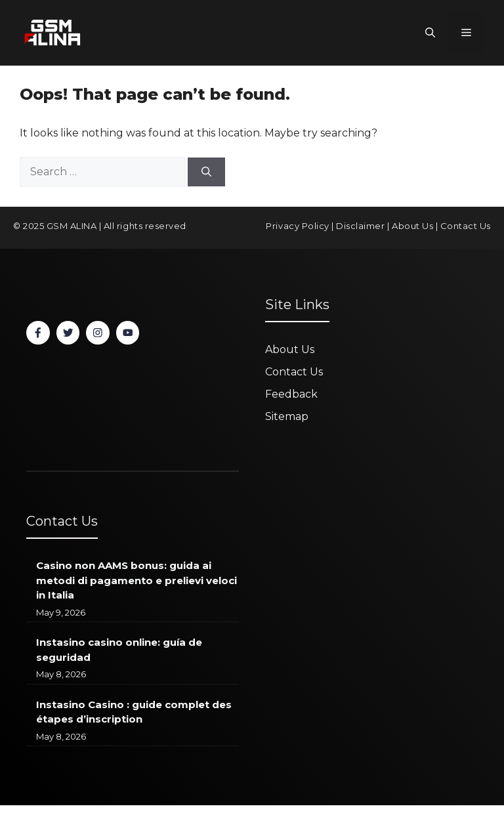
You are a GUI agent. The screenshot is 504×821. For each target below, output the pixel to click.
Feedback (291, 394)
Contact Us (466, 226)
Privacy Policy (297, 226)
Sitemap (287, 416)
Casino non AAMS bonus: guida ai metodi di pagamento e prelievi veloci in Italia (136, 580)
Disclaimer (360, 226)
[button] (430, 33)
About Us (412, 226)
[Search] (206, 172)
